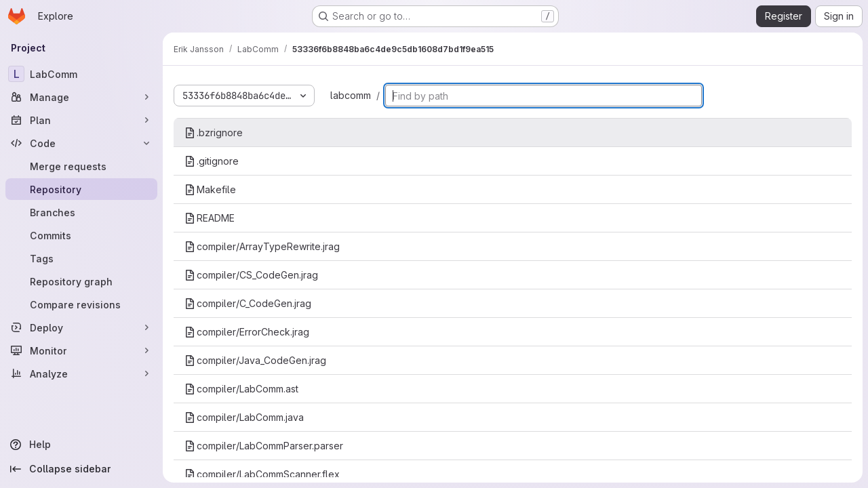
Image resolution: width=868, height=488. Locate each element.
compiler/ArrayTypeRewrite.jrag (262, 246)
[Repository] (81, 189)
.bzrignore (214, 133)
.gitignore (212, 161)
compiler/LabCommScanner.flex (262, 474)
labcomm (351, 95)
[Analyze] (81, 373)
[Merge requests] (81, 166)
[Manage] (81, 97)
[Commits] (81, 235)
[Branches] (81, 212)
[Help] (81, 445)
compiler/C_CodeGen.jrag (248, 303)
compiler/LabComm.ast (241, 389)
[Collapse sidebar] (81, 469)
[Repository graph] (81, 281)
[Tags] (81, 258)
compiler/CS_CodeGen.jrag (251, 275)
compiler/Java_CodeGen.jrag (255, 360)
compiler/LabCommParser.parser (264, 446)
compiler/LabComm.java (244, 417)
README (210, 218)
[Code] (81, 143)
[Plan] (81, 120)
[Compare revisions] (81, 304)
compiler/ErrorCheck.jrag (247, 332)
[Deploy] (81, 327)
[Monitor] (81, 350)
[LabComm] (81, 74)
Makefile (210, 189)
